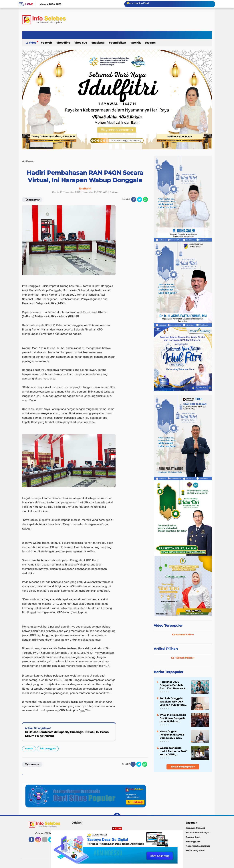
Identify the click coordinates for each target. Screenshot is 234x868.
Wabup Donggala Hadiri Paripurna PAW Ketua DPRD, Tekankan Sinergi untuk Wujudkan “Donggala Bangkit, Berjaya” (173, 751)
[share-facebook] (134, 199)
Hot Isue (82, 43)
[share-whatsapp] (145, 199)
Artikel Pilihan (166, 649)
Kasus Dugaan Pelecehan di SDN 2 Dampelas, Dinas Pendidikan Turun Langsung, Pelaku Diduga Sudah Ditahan (174, 735)
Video (33, 43)
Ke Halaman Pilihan (183, 658)
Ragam (151, 43)
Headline (64, 43)
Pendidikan (118, 43)
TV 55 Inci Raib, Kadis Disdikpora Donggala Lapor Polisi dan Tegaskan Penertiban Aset (173, 718)
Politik (136, 43)
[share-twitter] (140, 199)
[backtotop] (117, 816)
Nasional (99, 43)
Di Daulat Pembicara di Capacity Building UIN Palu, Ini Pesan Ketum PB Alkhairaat (67, 734)
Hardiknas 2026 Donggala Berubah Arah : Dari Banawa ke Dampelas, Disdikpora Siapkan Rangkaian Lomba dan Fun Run (173, 685)
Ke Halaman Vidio (183, 635)
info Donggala (48, 748)
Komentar (32, 199)
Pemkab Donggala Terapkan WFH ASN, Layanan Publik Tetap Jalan (173, 702)
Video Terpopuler (168, 626)
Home (29, 4)
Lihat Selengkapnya (183, 767)
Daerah (47, 43)
